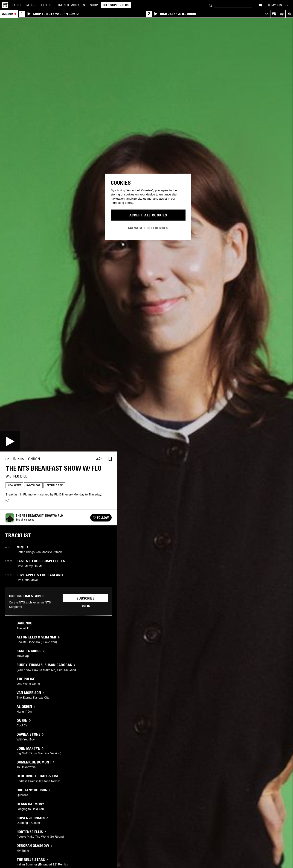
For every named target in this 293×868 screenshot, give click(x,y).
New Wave (14, 485)
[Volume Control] (289, 14)
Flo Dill (20, 476)
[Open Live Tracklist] (282, 14)
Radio (16, 5)
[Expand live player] (266, 14)
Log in (85, 606)
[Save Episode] (110, 459)
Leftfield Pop (54, 485)
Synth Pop (33, 485)
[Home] (5, 5)
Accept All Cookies (148, 215)
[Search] (210, 5)
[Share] (99, 459)
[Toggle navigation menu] (287, 5)
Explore (47, 5)
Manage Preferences (148, 228)
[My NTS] (274, 5)
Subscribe (85, 598)
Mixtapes (72, 5)
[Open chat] (261, 5)
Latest (31, 5)
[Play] (10, 441)
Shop (94, 5)
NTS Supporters (116, 5)
